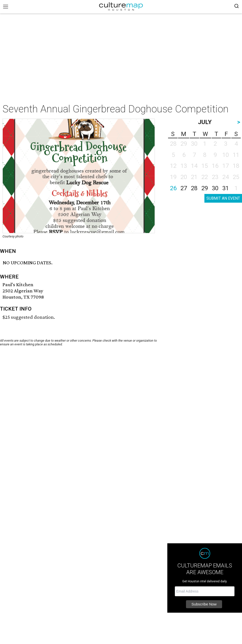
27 (184, 188)
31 (226, 188)
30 (215, 188)
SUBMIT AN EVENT (223, 198)
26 (173, 188)
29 (205, 188)
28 (194, 188)
